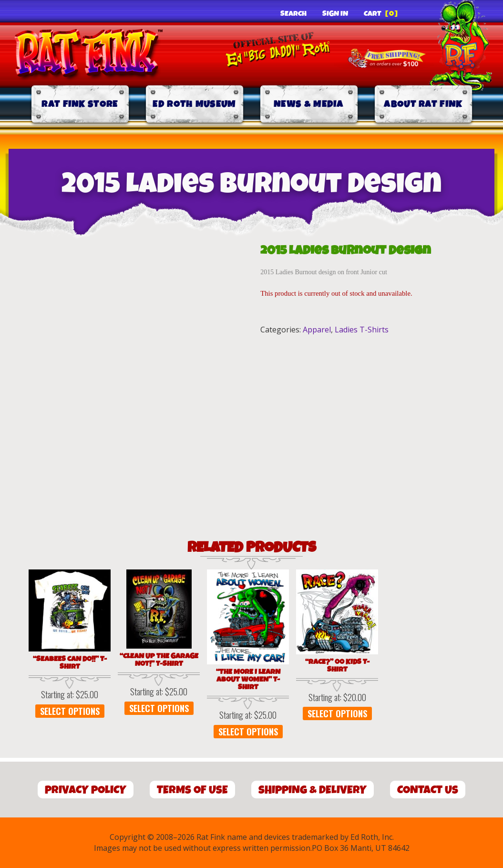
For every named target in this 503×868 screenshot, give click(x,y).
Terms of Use (192, 790)
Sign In (335, 14)
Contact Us (428, 790)
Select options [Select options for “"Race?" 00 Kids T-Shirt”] (337, 713)
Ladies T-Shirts (362, 330)
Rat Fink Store (80, 104)
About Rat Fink (423, 104)
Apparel (317, 330)
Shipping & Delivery (313, 790)
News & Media (309, 104)
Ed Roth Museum (194, 104)
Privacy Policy (86, 790)
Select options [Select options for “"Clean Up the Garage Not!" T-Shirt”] (159, 708)
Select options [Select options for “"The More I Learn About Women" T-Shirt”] (248, 732)
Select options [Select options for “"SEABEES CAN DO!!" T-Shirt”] (70, 711)
